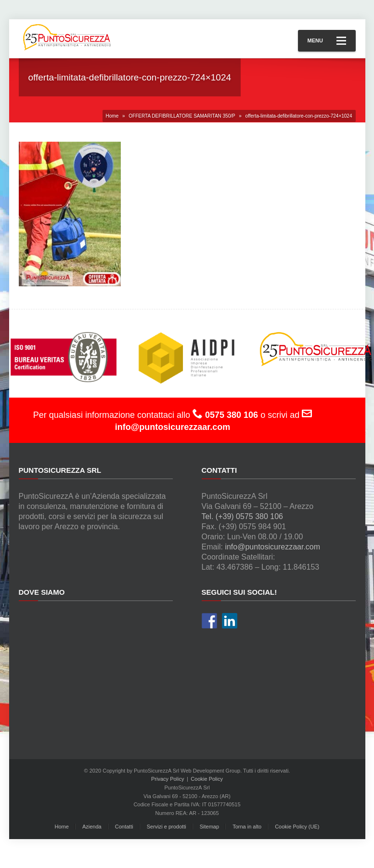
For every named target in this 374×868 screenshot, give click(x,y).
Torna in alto (247, 827)
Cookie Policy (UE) (297, 827)
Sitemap (209, 827)
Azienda (92, 827)
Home (112, 116)
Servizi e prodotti (167, 827)
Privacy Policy (168, 779)
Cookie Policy (207, 779)
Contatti (124, 827)
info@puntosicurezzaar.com (272, 547)
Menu (327, 41)
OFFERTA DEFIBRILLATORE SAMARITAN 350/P (182, 116)
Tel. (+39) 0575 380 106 (242, 516)
